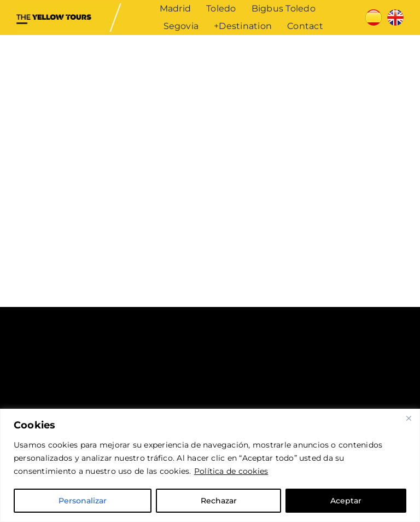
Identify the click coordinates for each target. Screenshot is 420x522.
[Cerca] (409, 418)
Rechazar (219, 501)
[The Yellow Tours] (69, 7)
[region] (210, 465)
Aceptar (346, 501)
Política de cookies (231, 471)
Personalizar (83, 501)
